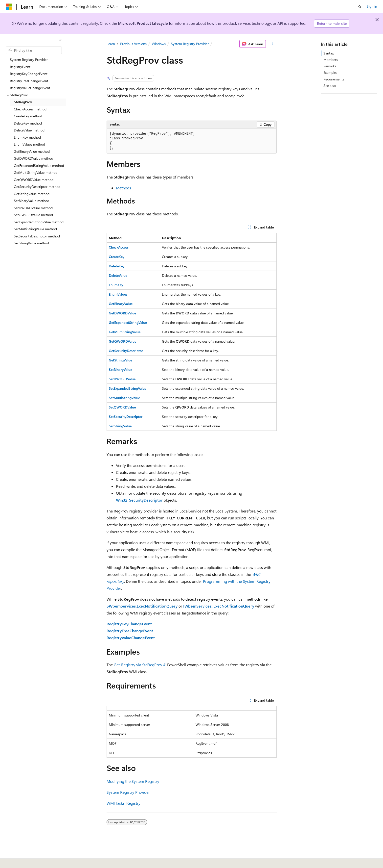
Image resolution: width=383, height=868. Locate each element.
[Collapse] (61, 40)
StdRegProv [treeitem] (23, 102)
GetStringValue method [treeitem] (32, 194)
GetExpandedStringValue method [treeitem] (39, 166)
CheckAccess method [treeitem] (30, 109)
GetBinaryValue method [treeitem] (32, 151)
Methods (124, 188)
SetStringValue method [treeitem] (31, 243)
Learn (111, 44)
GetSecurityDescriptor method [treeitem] (37, 187)
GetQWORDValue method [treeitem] (34, 180)
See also (330, 86)
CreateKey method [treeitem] (28, 116)
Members (331, 60)
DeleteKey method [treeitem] (28, 123)
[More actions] (272, 44)
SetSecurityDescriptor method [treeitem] (37, 236)
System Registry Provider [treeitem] (29, 60)
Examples (330, 72)
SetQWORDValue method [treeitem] (33, 215)
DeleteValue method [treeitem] (29, 130)
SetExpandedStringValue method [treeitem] (39, 222)
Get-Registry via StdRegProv (138, 665)
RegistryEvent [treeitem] (20, 67)
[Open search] (360, 7)
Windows (159, 44)
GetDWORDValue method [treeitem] (34, 158)
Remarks (330, 66)
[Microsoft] (9, 7)
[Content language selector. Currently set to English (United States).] (29, 861)
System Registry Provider (190, 44)
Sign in (372, 6)
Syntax (329, 53)
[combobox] (34, 51)
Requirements (334, 79)
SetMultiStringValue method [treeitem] (35, 229)
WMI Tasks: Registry (124, 803)
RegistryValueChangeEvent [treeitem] (30, 88)
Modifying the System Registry (133, 781)
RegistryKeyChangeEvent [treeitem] (29, 74)
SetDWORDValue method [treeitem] (33, 208)
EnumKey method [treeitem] (27, 137)
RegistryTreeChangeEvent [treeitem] (29, 81)
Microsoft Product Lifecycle (143, 23)
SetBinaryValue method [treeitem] (32, 201)
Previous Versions (133, 44)
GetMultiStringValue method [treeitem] (36, 172)
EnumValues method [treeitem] (29, 144)
